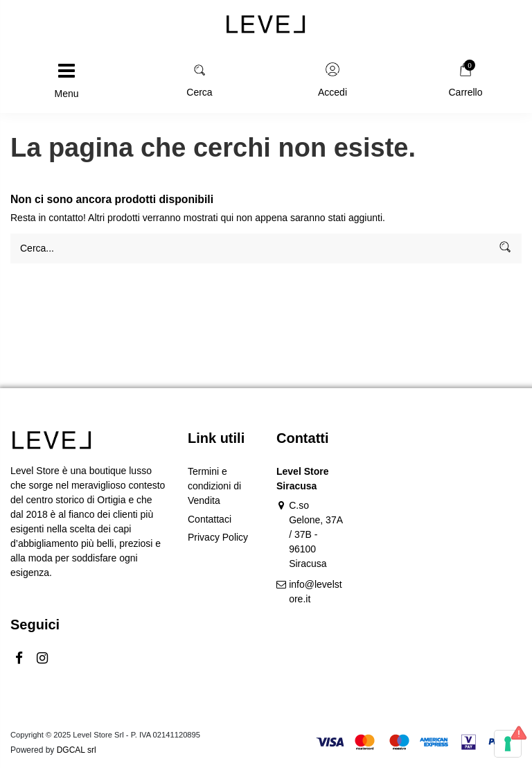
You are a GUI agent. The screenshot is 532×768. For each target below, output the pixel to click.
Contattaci (210, 519)
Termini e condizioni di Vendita (214, 486)
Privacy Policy (218, 537)
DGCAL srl (77, 750)
